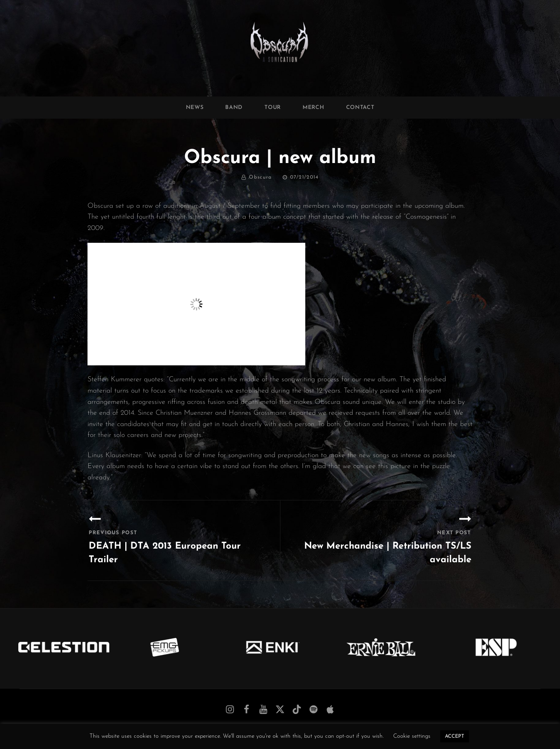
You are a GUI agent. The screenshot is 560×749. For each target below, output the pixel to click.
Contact (360, 108)
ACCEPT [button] (455, 736)
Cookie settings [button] (412, 736)
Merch (313, 108)
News (195, 108)
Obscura (260, 177)
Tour (273, 108)
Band (234, 108)
